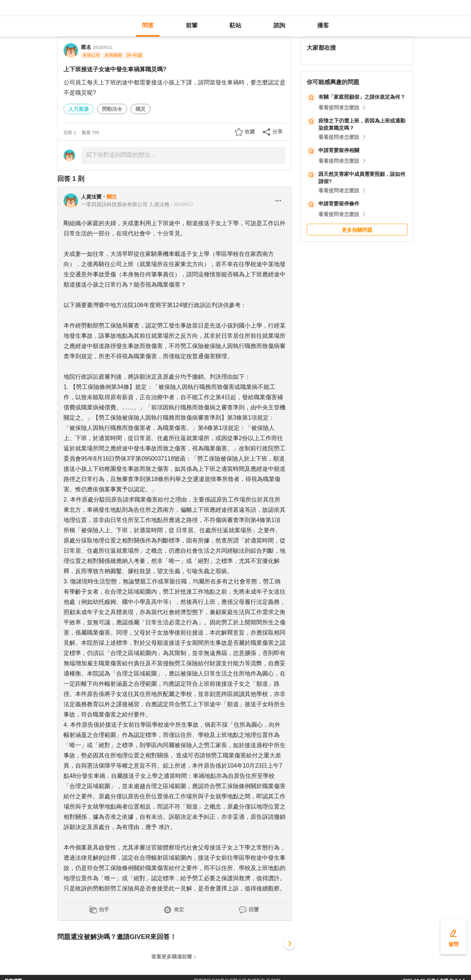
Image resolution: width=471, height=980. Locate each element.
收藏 (250, 132)
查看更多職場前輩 (172, 957)
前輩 (192, 25)
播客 (323, 25)
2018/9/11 (103, 48)
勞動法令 (112, 109)
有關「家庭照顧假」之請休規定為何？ (362, 97)
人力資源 (78, 109)
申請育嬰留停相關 (339, 150)
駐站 (235, 25)
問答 (148, 25)
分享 (277, 132)
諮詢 (279, 25)
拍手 (104, 909)
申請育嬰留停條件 (339, 204)
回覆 (254, 909)
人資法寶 (91, 197)
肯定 (179, 909)
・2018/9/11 (181, 204)
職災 (141, 109)
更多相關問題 (357, 230)
